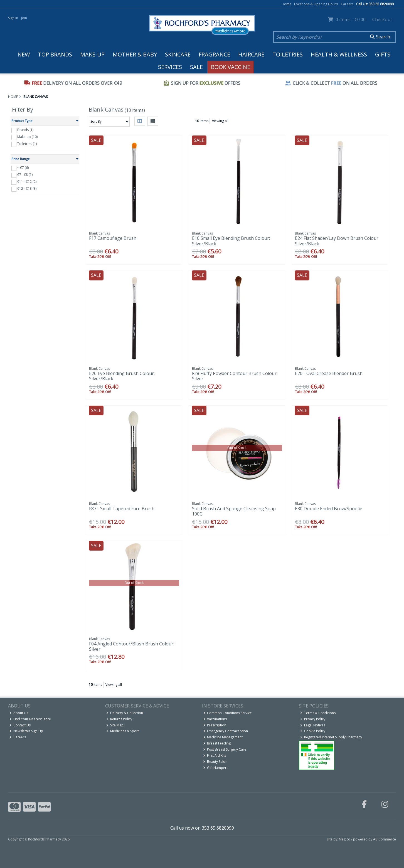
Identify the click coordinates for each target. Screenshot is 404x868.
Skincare (178, 54)
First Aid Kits (215, 755)
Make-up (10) (27, 137)
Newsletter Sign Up (26, 731)
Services (170, 67)
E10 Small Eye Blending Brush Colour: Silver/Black (231, 241)
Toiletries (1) (27, 144)
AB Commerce (385, 839)
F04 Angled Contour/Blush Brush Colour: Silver (132, 646)
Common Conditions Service (228, 713)
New (24, 54)
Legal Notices (313, 725)
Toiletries (288, 54)
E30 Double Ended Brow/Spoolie (329, 509)
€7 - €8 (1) (25, 175)
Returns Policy (119, 719)
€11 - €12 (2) (27, 182)
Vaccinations (215, 719)
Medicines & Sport (122, 731)
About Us (19, 713)
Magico (345, 839)
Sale (196, 67)
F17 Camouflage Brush (113, 238)
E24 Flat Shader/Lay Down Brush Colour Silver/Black (337, 241)
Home (286, 4)
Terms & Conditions (318, 713)
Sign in (13, 18)
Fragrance (214, 54)
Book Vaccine (231, 67)
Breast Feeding (217, 743)
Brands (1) (25, 130)
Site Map (115, 725)
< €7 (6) (23, 168)
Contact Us (20, 725)
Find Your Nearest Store (30, 719)
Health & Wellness (339, 54)
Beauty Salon (215, 762)
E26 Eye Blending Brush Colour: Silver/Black (122, 376)
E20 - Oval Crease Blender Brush (329, 373)
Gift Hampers (216, 768)
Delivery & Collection (125, 713)
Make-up (92, 54)
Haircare (251, 54)
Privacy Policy (313, 719)
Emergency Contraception (226, 731)
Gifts (383, 54)
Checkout (382, 19)
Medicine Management (223, 737)
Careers (347, 4)
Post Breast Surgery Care (225, 749)
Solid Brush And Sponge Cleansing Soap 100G (234, 511)
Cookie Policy (313, 731)
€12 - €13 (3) (27, 188)
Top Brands (55, 54)
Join (24, 18)
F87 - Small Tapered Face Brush (122, 509)
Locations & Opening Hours (316, 4)
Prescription (215, 725)
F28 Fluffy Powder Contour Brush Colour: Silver (235, 376)
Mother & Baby (135, 54)
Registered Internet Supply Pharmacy (331, 737)
